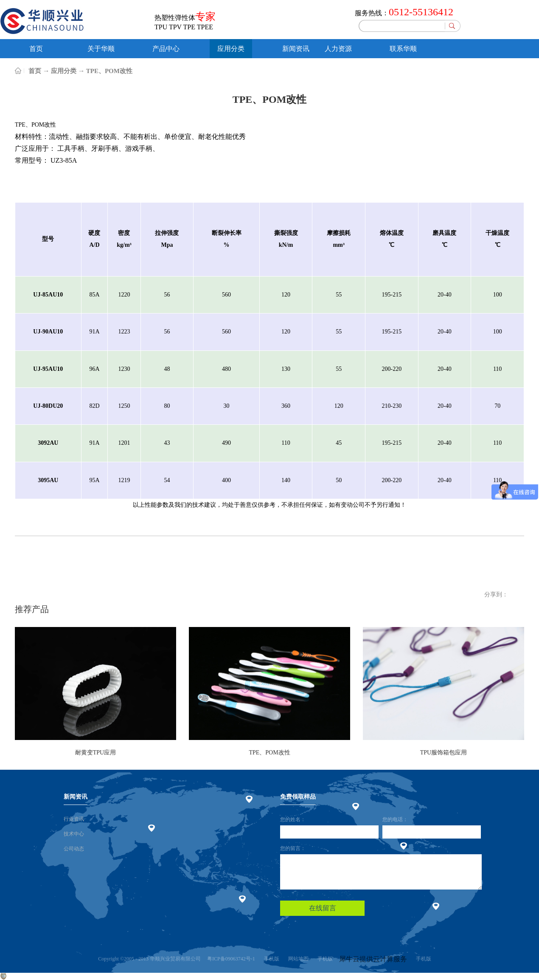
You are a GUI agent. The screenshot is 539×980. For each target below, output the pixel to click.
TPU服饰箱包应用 (444, 753)
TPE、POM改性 (109, 71)
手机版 (270, 959)
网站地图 (297, 959)
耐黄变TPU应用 (95, 753)
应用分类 (64, 71)
